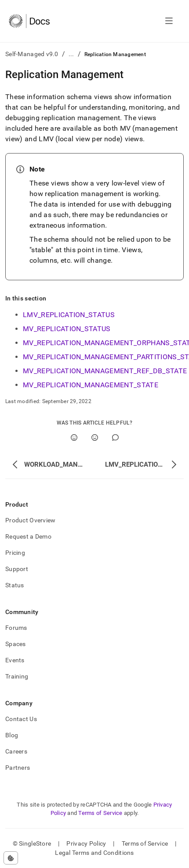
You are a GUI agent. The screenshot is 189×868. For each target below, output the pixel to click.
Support (17, 569)
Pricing (15, 553)
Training (17, 676)
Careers (16, 751)
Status (15, 585)
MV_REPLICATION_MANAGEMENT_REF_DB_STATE (105, 371)
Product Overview (30, 520)
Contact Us (21, 719)
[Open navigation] (169, 21)
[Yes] (74, 438)
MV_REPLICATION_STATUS (67, 329)
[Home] (29, 21)
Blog (12, 735)
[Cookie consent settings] (11, 858)
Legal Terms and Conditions (94, 853)
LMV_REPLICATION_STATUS (69, 315)
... (71, 54)
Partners (18, 768)
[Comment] (115, 438)
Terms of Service (100, 813)
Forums (16, 628)
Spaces (16, 644)
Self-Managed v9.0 (32, 54)
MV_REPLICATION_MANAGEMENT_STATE (91, 385)
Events (15, 660)
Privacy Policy (86, 843)
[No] (95, 438)
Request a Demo (28, 536)
